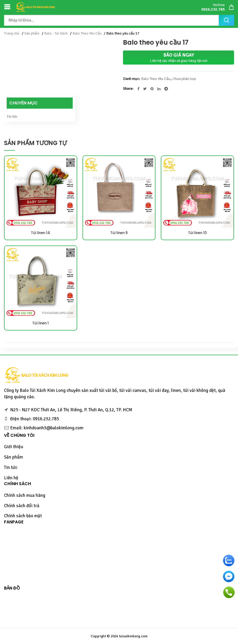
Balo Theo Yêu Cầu (87, 33)
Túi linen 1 (40, 323)
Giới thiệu (14, 447)
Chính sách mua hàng (25, 495)
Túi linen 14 (40, 233)
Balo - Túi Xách (56, 33)
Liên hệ (11, 478)
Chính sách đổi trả (22, 506)
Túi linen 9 (119, 233)
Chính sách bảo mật (23, 516)
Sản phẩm (32, 33)
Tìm (226, 20)
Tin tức (12, 116)
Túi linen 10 (197, 233)
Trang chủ (12, 33)
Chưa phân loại (184, 79)
